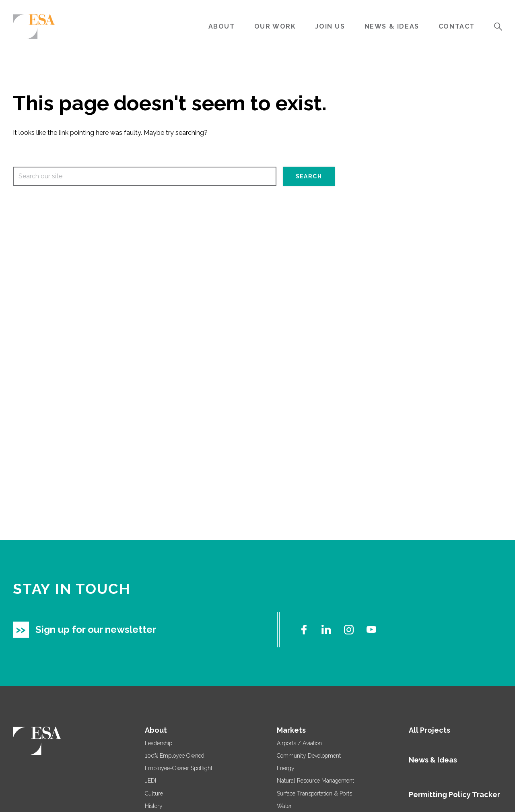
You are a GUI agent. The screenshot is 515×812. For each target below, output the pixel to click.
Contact (457, 26)
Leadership (159, 743)
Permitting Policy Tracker (454, 794)
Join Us (330, 26)
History (154, 806)
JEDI (150, 781)
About (222, 26)
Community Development (309, 756)
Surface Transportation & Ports (314, 793)
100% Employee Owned (175, 756)
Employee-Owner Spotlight (179, 768)
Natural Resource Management (315, 781)
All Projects (430, 730)
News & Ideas (392, 26)
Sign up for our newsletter (96, 629)
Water (284, 806)
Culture (154, 793)
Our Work (275, 26)
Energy (286, 768)
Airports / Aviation (299, 743)
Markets (291, 730)
